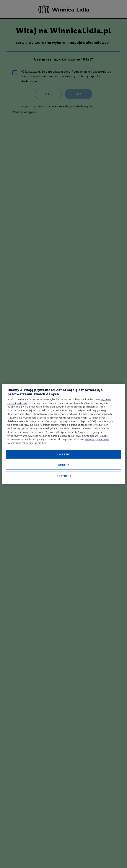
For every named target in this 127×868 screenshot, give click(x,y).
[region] (63, 434)
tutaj (45, 443)
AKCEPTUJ (64, 454)
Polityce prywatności (97, 439)
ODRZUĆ (64, 465)
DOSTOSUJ (64, 476)
